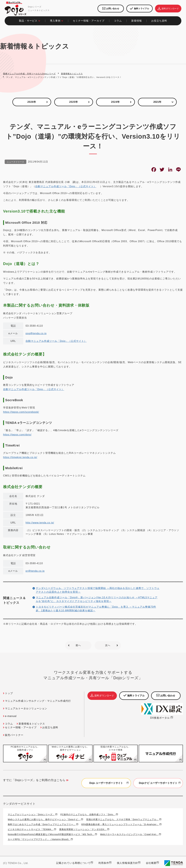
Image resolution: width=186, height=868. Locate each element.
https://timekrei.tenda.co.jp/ (20, 457)
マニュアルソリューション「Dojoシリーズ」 (31, 814)
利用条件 (104, 863)
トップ (9, 693)
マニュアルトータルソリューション (26, 708)
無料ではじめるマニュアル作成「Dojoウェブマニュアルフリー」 (42, 824)
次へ (108, 645)
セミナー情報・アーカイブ (89, 21)
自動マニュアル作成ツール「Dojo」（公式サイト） (66, 186)
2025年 (74, 102)
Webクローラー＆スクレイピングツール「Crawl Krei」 (129, 834)
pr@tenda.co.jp (35, 571)
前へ (78, 645)
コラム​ (118, 21)
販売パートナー (14, 735)
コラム (9, 724)
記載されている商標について (73, 863)
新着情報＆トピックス (72, 74)
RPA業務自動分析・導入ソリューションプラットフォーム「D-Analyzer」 (120, 824)
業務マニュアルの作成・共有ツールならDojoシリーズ (29, 74)
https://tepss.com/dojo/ (17, 435)
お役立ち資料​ (159, 21)
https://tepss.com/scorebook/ (21, 412)
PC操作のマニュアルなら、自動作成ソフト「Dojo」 (88, 814)
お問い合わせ (111, 9)
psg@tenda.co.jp (36, 333)
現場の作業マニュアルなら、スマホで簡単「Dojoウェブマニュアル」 (122, 819)
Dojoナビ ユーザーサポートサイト (160, 783)
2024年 (116, 102)
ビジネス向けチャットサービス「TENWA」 (31, 829)
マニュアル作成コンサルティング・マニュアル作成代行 (38, 701)
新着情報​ (137, 21)
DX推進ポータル (162, 718)
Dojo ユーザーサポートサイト (109, 783)
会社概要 (151, 863)
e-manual (11, 716)
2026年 (32, 102)
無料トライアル (139, 9)
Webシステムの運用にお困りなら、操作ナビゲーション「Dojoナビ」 (44, 819)
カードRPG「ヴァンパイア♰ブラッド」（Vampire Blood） (39, 839)
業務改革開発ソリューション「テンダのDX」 (83, 829)
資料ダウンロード (168, 9)
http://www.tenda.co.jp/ (40, 523)
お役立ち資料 (50, 727)
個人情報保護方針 (127, 863)
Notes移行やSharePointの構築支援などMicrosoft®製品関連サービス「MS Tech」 (51, 834)
